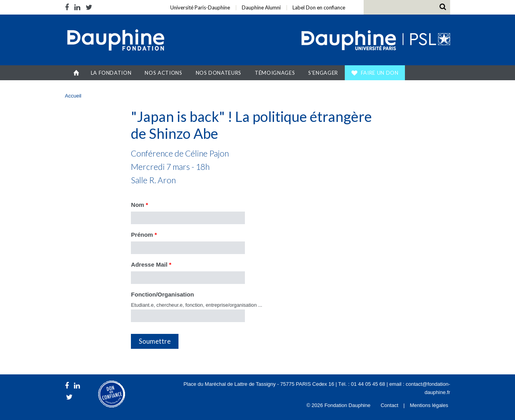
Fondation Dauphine (115, 41)
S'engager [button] (323, 73)
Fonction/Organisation (162, 294)
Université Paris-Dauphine (200, 7)
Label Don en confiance (319, 7)
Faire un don (380, 73)
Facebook (68, 7)
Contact (389, 405)
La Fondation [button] (111, 73)
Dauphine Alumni (261, 7)
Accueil (76, 73)
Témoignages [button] (275, 73)
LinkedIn (77, 7)
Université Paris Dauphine (375, 41)
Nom (139, 205)
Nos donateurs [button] (219, 73)
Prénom (144, 235)
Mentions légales (429, 405)
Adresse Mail (151, 264)
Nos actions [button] (163, 73)
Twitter (89, 7)
